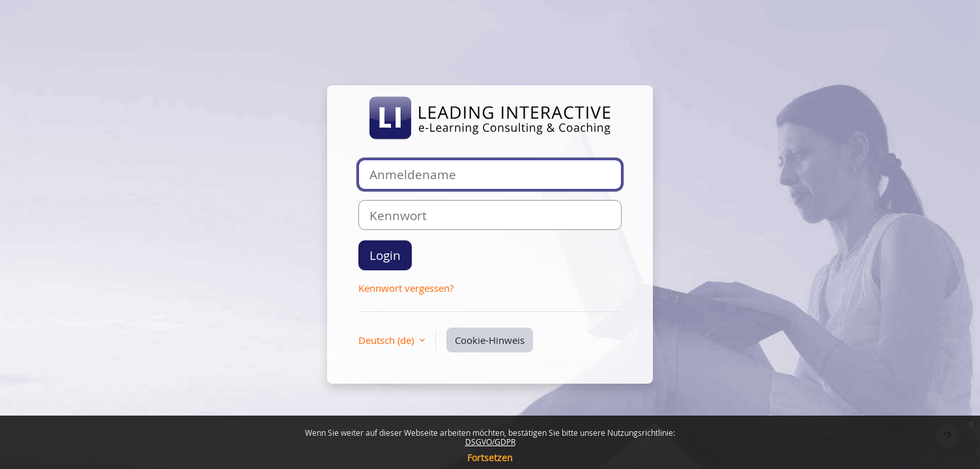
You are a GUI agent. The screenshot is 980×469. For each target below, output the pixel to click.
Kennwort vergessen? (406, 288)
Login (385, 255)
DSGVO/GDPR (490, 442)
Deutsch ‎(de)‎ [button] (387, 340)
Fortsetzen (490, 458)
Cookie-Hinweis (490, 340)
